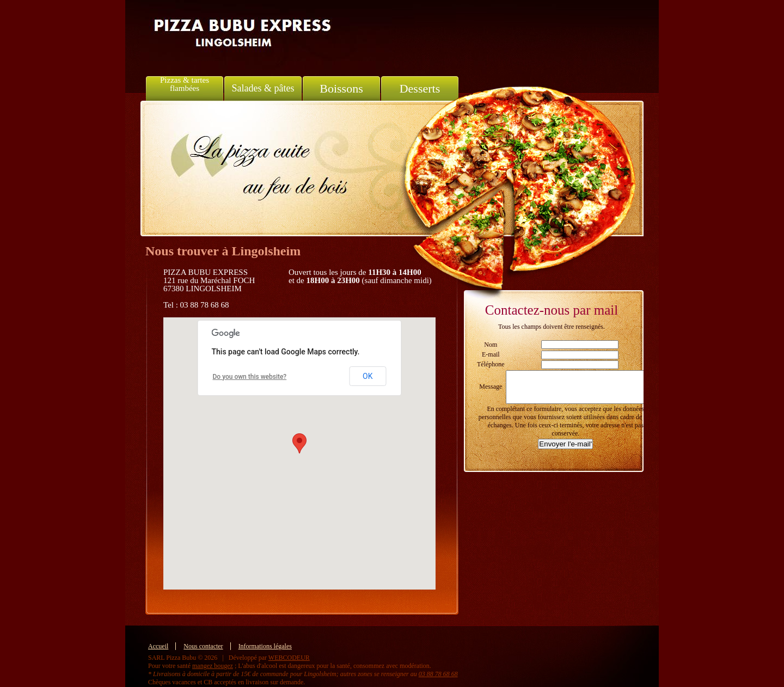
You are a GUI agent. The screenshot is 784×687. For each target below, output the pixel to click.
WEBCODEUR (289, 658)
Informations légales (265, 646)
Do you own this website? (250, 377)
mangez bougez (213, 666)
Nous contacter (203, 646)
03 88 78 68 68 (438, 674)
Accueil (158, 646)
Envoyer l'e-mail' (565, 444)
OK (367, 376)
